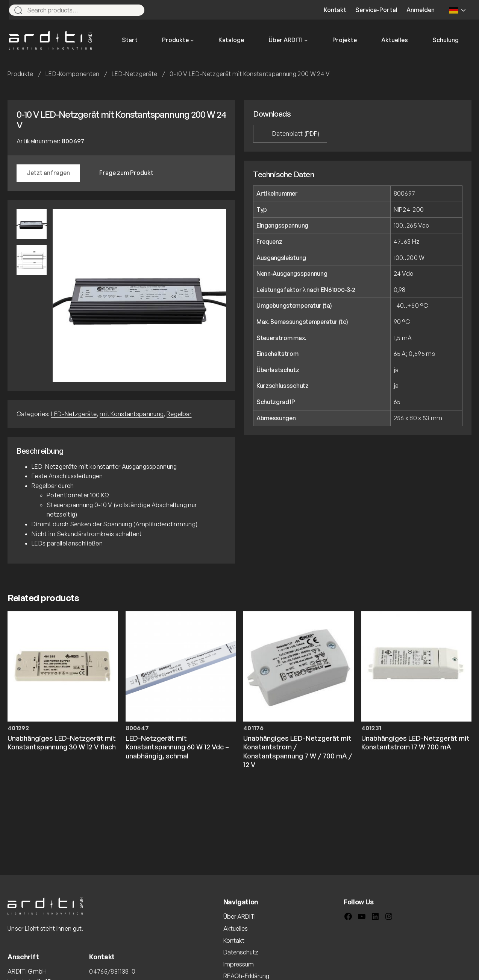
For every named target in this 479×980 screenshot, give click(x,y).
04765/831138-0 (112, 971)
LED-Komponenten (73, 74)
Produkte (20, 74)
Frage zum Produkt (126, 173)
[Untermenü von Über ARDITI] (306, 40)
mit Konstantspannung (132, 414)
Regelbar (179, 414)
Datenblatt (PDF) (296, 134)
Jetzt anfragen (48, 173)
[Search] (135, 10)
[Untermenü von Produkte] (192, 40)
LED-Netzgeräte (134, 74)
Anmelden (421, 10)
